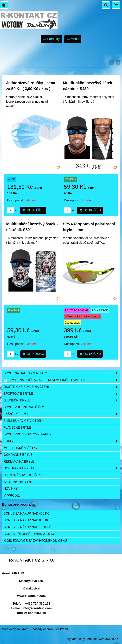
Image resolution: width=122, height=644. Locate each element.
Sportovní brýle (62, 394)
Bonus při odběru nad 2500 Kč (29, 534)
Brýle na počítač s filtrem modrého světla (62, 380)
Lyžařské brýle (62, 414)
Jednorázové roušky (22, 475)
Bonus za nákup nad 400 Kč (27, 514)
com (31, 613)
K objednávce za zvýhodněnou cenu (35, 541)
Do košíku (33, 210)
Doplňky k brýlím (62, 468)
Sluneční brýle (62, 400)
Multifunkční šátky (21, 448)
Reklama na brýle (19, 462)
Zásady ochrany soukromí (50, 629)
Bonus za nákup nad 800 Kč (27, 520)
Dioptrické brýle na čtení (62, 387)
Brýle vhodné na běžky (24, 407)
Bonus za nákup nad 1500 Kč (27, 527)
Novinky (11, 489)
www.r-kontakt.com (31, 596)
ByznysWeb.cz (108, 639)
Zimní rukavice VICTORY (23, 421)
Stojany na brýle (19, 482)
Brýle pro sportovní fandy (28, 434)
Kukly (62, 441)
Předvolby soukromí (16, 629)
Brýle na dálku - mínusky (62, 373)
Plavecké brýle (17, 428)
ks (12, 210)
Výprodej (12, 495)
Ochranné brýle (18, 455)
